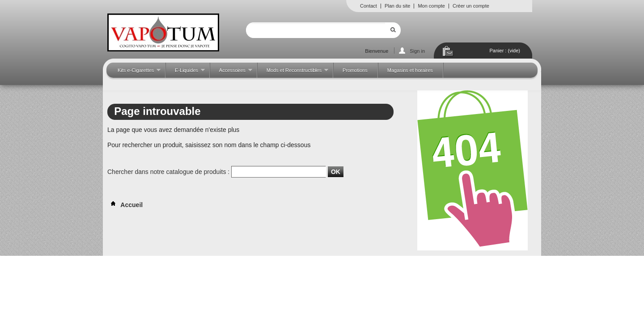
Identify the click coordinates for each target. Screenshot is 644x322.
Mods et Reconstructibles (293, 73)
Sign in (417, 51)
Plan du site (397, 6)
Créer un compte (471, 6)
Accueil (125, 205)
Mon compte (431, 6)
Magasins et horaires (410, 70)
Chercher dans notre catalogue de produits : (168, 172)
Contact (369, 6)
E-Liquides (185, 73)
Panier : (505, 51)
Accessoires (231, 73)
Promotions (355, 70)
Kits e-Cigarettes (135, 73)
